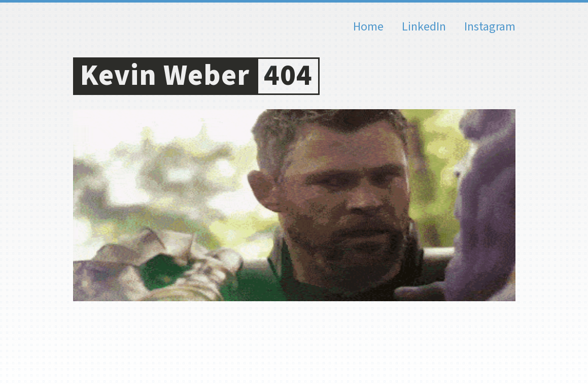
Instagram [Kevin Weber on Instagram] (490, 27)
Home (368, 27)
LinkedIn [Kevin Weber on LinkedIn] (424, 27)
